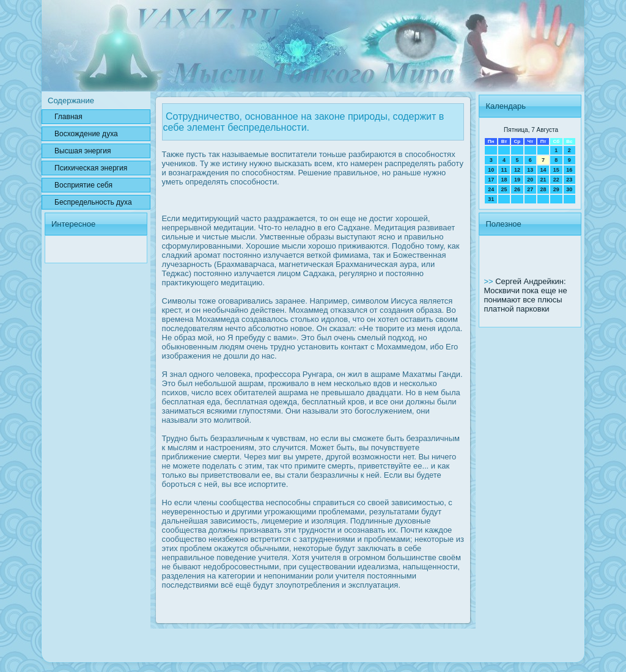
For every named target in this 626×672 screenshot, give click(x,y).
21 (543, 180)
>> (489, 281)
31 (491, 199)
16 (569, 170)
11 (504, 170)
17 (491, 180)
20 (530, 180)
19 (517, 180)
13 (530, 170)
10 (491, 170)
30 (569, 189)
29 (556, 189)
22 (556, 180)
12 (517, 170)
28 (543, 189)
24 (491, 189)
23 (569, 180)
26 (517, 189)
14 (543, 170)
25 (504, 189)
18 (504, 180)
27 (530, 189)
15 (556, 170)
